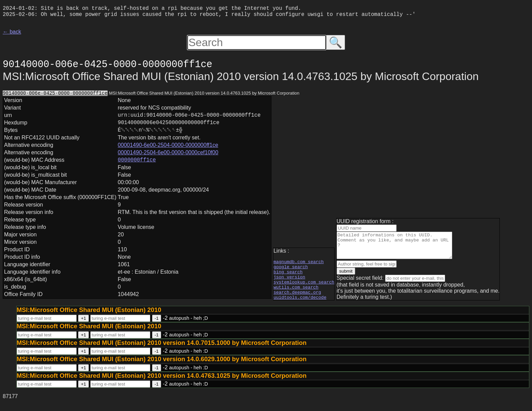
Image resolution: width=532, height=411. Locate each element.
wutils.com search (296, 294)
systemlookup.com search (304, 288)
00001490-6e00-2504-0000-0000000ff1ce (168, 152)
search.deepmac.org (297, 300)
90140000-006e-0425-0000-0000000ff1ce (55, 96)
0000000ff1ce (137, 168)
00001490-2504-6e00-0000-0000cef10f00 (168, 160)
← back (12, 34)
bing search (288, 275)
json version (289, 281)
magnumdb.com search (299, 263)
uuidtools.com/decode (300, 306)
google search (291, 269)
